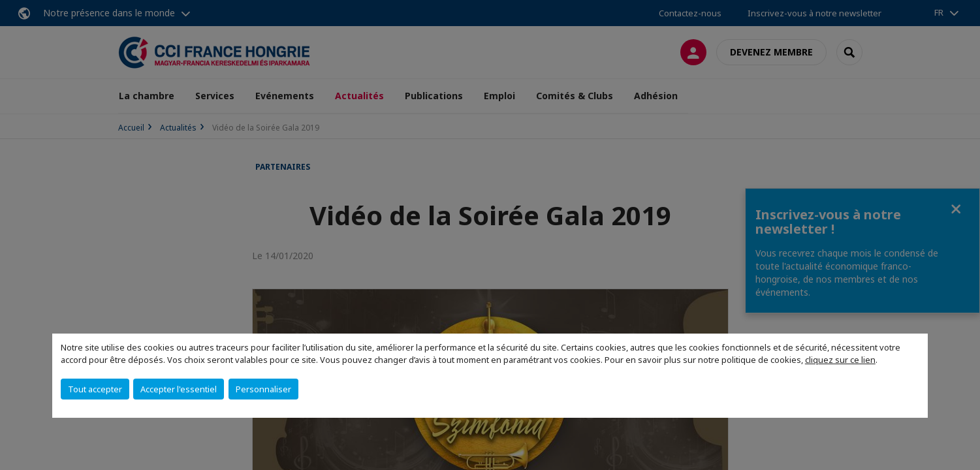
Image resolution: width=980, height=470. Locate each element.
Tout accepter (95, 389)
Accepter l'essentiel (179, 389)
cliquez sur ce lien (840, 360)
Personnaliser (263, 389)
